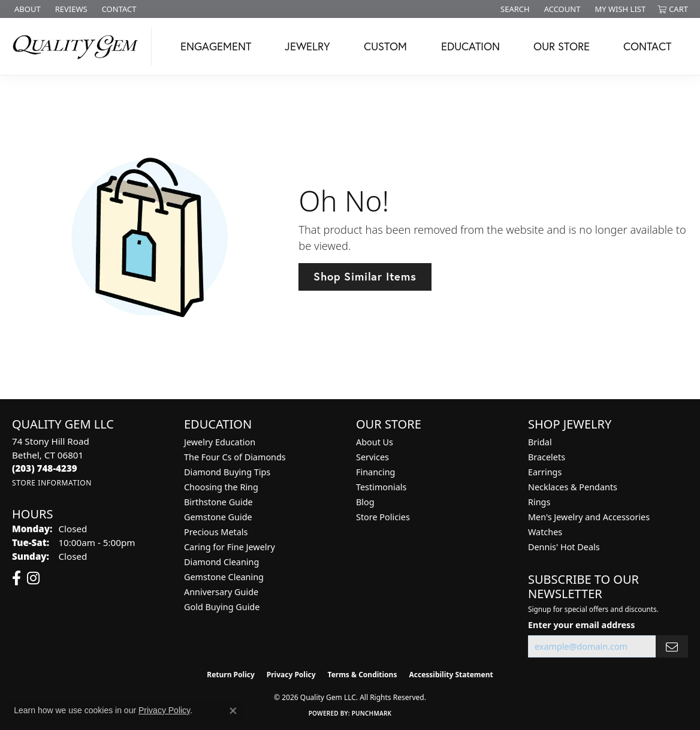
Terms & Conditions (363, 675)
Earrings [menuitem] (545, 472)
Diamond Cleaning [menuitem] (221, 562)
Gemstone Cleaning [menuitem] (224, 577)
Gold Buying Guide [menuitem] (222, 607)
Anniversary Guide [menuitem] (221, 592)
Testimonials (381, 487)
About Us (375, 442)
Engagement (216, 46)
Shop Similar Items (365, 276)
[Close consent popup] (233, 711)
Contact (647, 46)
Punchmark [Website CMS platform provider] (372, 713)
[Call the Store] (45, 468)
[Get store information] (52, 483)
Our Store (562, 46)
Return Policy (231, 675)
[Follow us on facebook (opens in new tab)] (16, 578)
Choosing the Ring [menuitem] (221, 487)
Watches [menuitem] (545, 532)
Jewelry (307, 46)
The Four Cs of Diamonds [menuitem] (235, 457)
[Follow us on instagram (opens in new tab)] (33, 578)
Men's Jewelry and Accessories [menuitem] (589, 517)
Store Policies (383, 517)
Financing (375, 472)
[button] (514, 9)
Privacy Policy (291, 675)
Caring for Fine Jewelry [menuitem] (230, 547)
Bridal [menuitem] (540, 442)
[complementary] (613, 664)
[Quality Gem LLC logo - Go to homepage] (79, 46)
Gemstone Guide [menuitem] (218, 517)
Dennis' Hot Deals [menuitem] (564, 547)
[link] (26, 9)
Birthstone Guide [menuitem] (218, 502)
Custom (385, 46)
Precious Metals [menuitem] (216, 532)
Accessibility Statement (451, 675)
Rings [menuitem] (539, 502)
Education (470, 46)
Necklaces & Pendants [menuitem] (573, 487)
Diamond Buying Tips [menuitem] (227, 472)
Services (372, 457)
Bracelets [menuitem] (547, 457)
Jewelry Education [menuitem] (220, 442)
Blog (365, 502)
